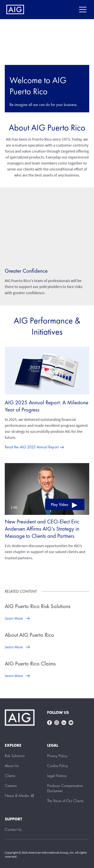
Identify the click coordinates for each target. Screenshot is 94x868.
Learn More (14, 618)
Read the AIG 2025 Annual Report (32, 447)
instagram (57, 723)
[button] (47, 488)
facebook (49, 723)
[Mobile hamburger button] (83, 10)
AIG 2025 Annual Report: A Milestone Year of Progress (47, 406)
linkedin (64, 723)
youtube (71, 723)
